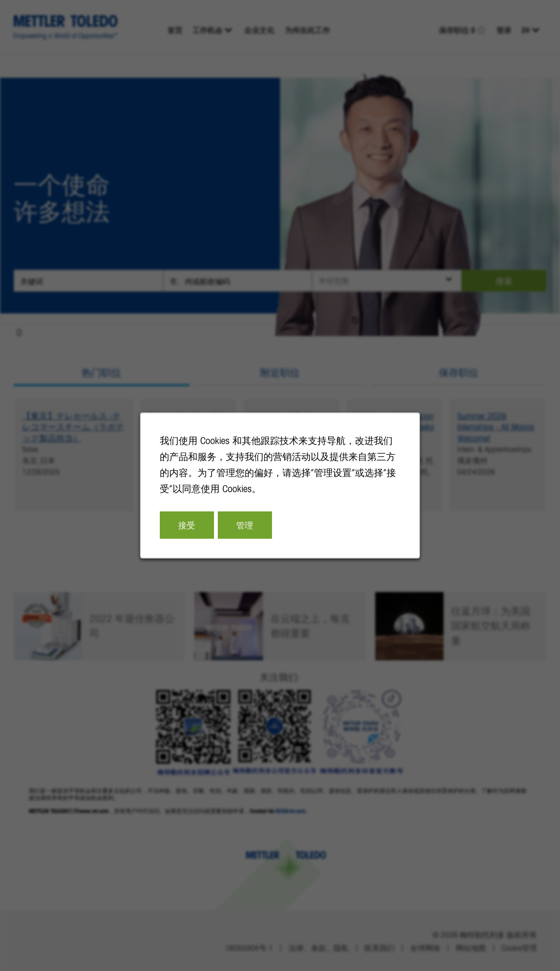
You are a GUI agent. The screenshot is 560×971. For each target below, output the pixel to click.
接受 (189, 527)
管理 (245, 527)
